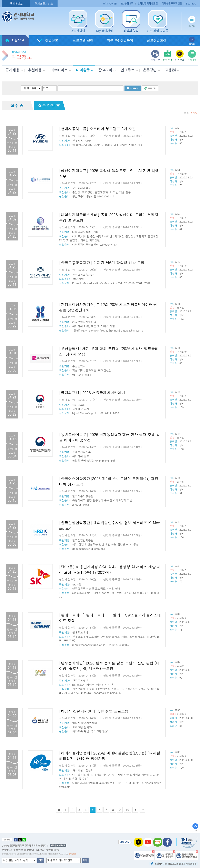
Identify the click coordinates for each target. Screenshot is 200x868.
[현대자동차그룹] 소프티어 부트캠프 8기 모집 (97, 129)
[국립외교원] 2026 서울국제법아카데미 (92, 393)
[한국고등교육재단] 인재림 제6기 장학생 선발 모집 (102, 263)
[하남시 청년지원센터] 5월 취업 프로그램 (94, 711)
